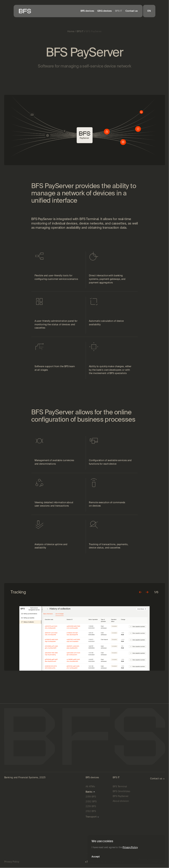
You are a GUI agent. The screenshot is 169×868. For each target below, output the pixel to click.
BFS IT (119, 11)
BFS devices (87, 11)
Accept (96, 857)
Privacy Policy (130, 847)
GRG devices (105, 11)
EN (149, 11)
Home (71, 31)
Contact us (132, 11)
